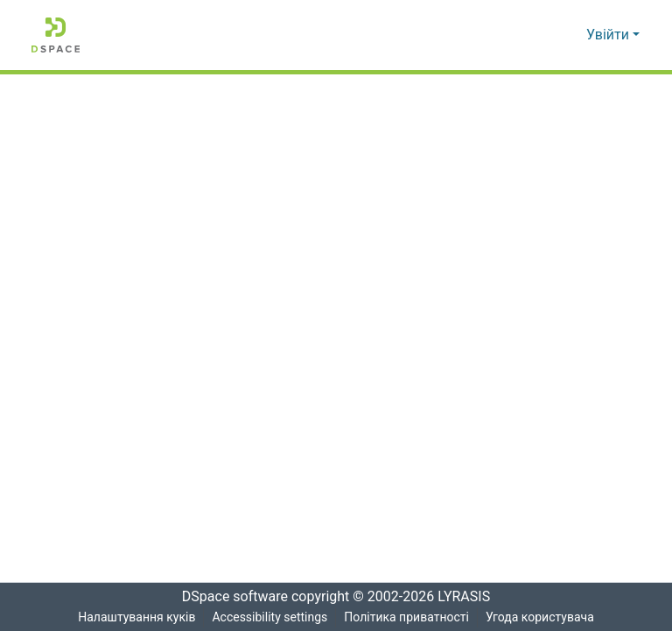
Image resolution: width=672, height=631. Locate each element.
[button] (56, 35)
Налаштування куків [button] (135, 617)
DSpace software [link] (229, 597)
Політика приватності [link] (406, 617)
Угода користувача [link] (541, 617)
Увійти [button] (609, 35)
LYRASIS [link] (469, 597)
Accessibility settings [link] (269, 617)
